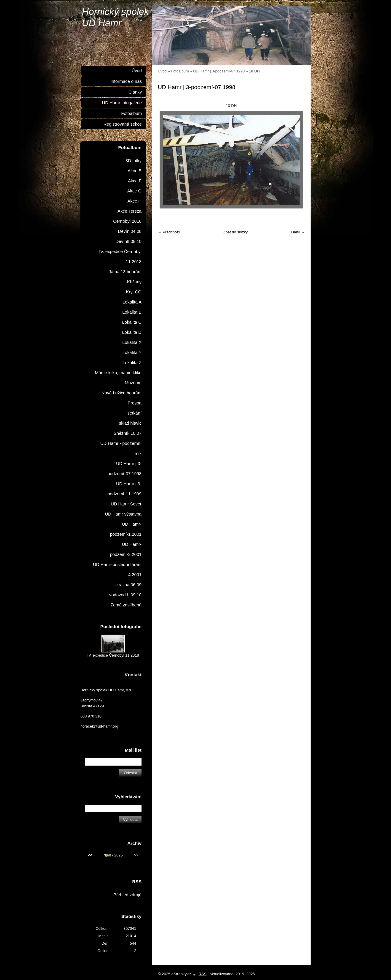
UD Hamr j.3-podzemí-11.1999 (124, 489)
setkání (135, 413)
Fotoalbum (180, 71)
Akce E (135, 171)
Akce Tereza (129, 211)
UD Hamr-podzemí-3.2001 (126, 549)
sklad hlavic (130, 423)
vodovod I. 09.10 (125, 595)
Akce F (135, 181)
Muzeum (133, 383)
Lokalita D (132, 332)
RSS (202, 974)
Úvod (162, 71)
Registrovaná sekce (123, 124)
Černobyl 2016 (127, 221)
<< (90, 855)
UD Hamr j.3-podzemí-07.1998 (219, 71)
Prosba (135, 403)
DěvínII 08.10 (128, 241)
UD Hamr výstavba (123, 514)
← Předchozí (169, 232)
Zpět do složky (235, 232)
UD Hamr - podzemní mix (121, 448)
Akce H (135, 201)
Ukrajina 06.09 (127, 585)
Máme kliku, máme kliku (118, 373)
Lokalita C (132, 322)
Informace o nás (126, 81)
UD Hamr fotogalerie (122, 103)
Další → (298, 232)
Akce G (134, 191)
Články (135, 92)
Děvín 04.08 (130, 231)
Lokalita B (132, 312)
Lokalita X (132, 342)
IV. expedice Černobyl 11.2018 (120, 257)
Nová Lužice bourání (121, 393)
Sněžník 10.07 (128, 433)
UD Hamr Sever (126, 504)
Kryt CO (134, 292)
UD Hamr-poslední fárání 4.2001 (117, 570)
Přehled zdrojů (127, 895)
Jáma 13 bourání (125, 272)
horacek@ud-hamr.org (99, 726)
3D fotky (133, 161)
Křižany (134, 282)
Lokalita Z (132, 363)
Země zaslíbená (126, 605)
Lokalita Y (132, 353)
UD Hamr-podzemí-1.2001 (126, 529)
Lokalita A (132, 302)
